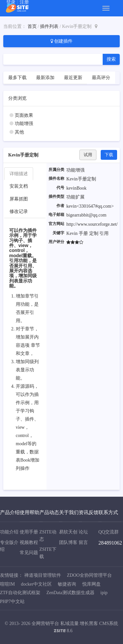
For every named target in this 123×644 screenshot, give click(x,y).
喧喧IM (7, 584)
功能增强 (24, 124)
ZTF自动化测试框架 (20, 593)
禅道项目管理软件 (43, 575)
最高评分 (101, 78)
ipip (104, 593)
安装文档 (19, 186)
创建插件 (62, 41)
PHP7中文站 (12, 602)
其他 (19, 132)
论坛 (83, 532)
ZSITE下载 (48, 553)
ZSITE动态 (48, 536)
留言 (83, 542)
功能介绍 (9, 532)
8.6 (63, 631)
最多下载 (17, 78)
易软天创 (68, 532)
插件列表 (49, 26)
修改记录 (19, 211)
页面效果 (24, 115)
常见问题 (29, 553)
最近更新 (73, 78)
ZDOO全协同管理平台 (89, 575)
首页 (32, 26)
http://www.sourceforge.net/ (92, 224)
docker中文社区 (36, 584)
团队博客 (68, 542)
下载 (109, 155)
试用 (88, 155)
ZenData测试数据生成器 (70, 593)
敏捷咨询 (67, 584)
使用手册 (29, 532)
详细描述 (19, 174)
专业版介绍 (9, 546)
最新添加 (45, 78)
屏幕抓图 (19, 199)
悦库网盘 (92, 584)
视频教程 (29, 542)
